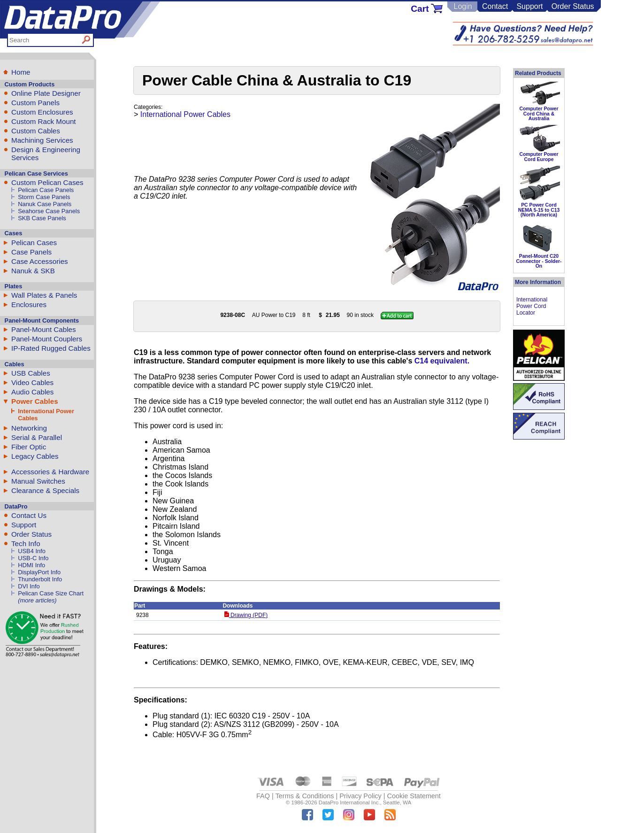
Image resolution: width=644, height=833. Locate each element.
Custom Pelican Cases (47, 182)
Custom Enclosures (42, 112)
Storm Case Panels (44, 197)
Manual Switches (38, 481)
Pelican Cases (34, 243)
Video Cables (32, 382)
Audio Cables (32, 392)
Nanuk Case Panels (45, 204)
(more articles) (37, 600)
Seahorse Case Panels (49, 211)
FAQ (263, 796)
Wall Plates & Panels (44, 295)
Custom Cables (36, 131)
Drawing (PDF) (246, 615)
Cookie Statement (414, 796)
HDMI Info (31, 565)
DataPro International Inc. (349, 802)
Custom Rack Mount (44, 121)
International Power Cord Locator (532, 306)
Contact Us (29, 515)
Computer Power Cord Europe (539, 157)
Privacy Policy (360, 796)
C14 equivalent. (442, 361)
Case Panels (31, 252)
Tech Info (26, 544)
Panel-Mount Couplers (47, 339)
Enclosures (29, 305)
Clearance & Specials (45, 490)
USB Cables (31, 373)
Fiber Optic (29, 447)
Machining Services (42, 140)
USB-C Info (33, 558)
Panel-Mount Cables (44, 329)
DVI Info (29, 586)
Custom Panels (35, 103)
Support (529, 6)
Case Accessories (40, 261)
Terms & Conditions (305, 796)
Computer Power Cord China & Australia (539, 114)
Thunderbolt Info (40, 579)
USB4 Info (32, 551)
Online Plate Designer (46, 93)
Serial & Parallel (37, 437)
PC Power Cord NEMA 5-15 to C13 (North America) (539, 210)
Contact (495, 6)
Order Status (573, 6)
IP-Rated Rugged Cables (51, 348)
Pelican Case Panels (46, 190)
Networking (29, 428)
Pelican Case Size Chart (51, 593)
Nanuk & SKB (33, 271)
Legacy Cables (35, 456)
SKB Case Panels (42, 218)
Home (21, 72)
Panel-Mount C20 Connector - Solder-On (539, 261)
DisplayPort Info (39, 572)
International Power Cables (185, 114)
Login (463, 6)
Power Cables (35, 401)
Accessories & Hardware (50, 472)
